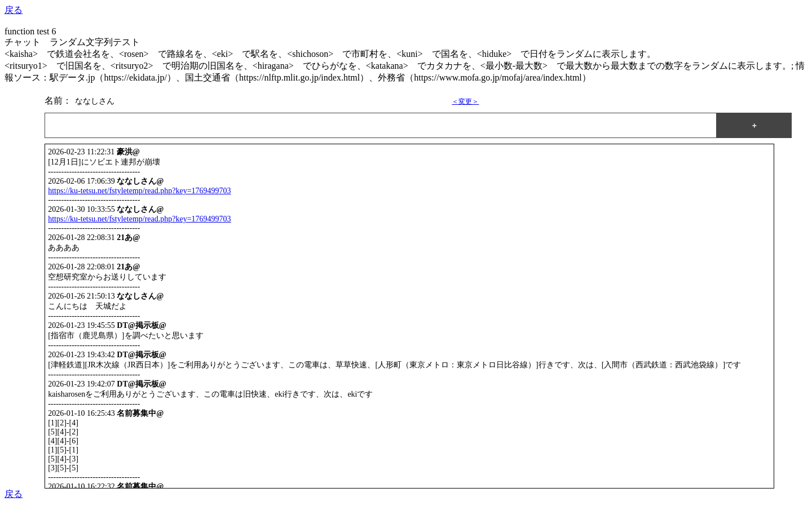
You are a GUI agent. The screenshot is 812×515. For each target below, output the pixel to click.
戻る (14, 10)
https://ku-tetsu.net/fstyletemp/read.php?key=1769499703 (139, 191)
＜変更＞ (465, 101)
